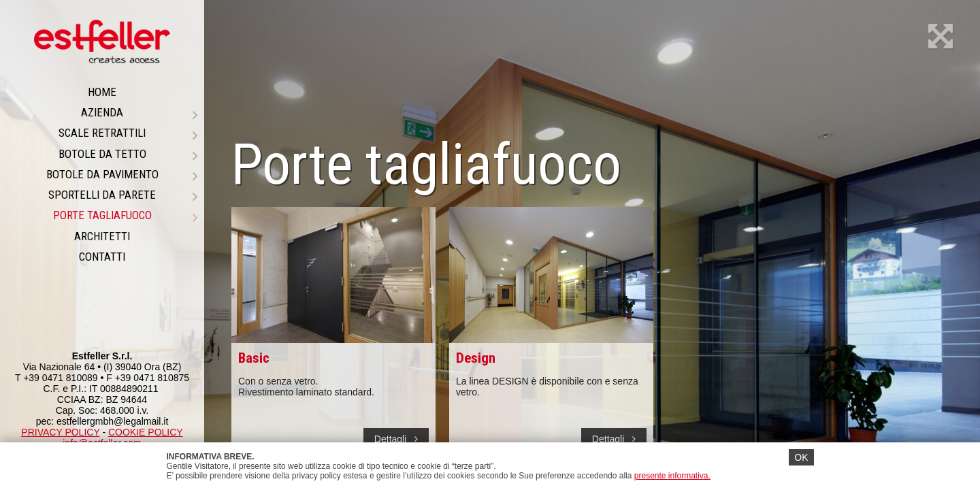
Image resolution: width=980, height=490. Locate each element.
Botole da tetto (128, 154)
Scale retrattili (128, 133)
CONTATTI (102, 257)
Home (102, 92)
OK (801, 457)
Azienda (139, 112)
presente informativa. (672, 476)
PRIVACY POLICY (60, 432)
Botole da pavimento (122, 174)
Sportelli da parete (123, 195)
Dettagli (396, 439)
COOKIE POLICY (146, 432)
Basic (254, 358)
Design (476, 358)
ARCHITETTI (102, 236)
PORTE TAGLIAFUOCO (126, 215)
